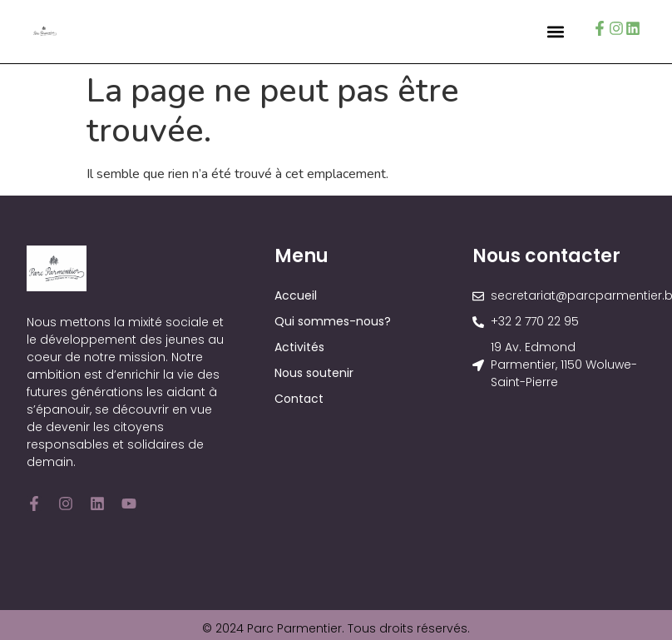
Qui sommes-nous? (333, 321)
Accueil (296, 295)
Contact (299, 399)
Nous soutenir (314, 373)
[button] (556, 31)
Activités (299, 347)
